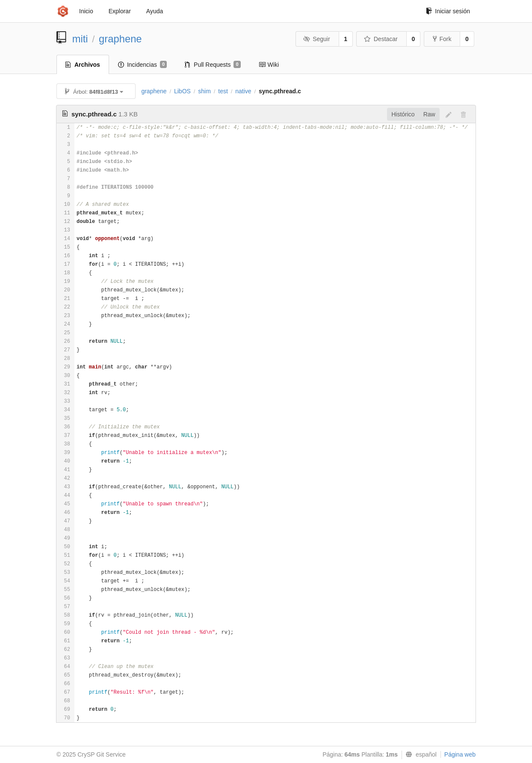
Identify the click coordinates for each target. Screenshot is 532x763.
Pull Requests (213, 65)
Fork (442, 39)
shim (204, 91)
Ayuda (155, 11)
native (243, 91)
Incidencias (142, 65)
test (223, 91)
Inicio (86, 11)
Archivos (83, 65)
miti (80, 39)
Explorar (120, 11)
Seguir (317, 39)
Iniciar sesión (448, 11)
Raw (429, 114)
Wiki (269, 65)
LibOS (182, 91)
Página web (460, 754)
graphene (120, 39)
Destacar (381, 39)
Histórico (403, 114)
